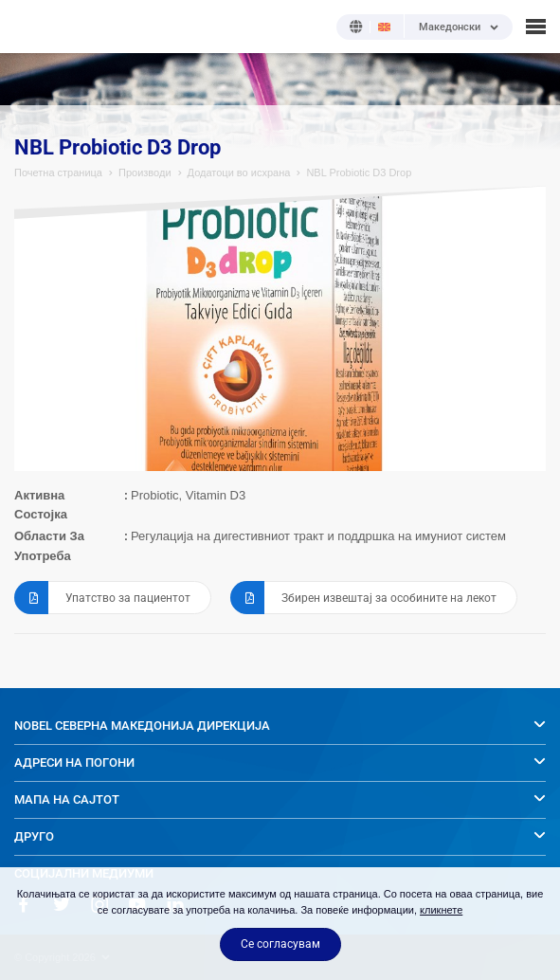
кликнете (441, 910)
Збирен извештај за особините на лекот (363, 598)
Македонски (450, 27)
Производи (145, 172)
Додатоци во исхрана (239, 172)
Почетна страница (58, 172)
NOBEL (27, 26)
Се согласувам (280, 944)
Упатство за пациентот (102, 598)
